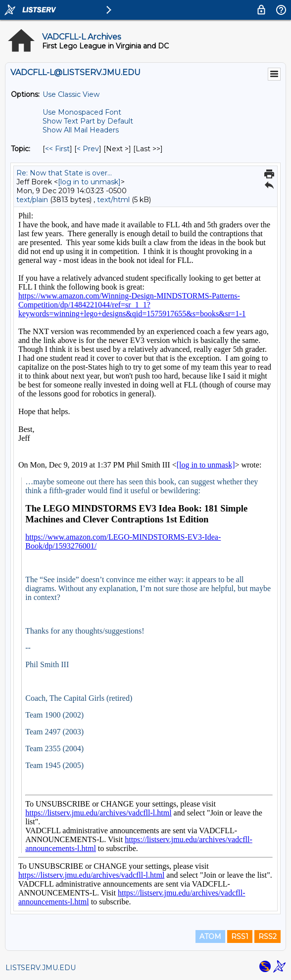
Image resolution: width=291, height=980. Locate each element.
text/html (113, 200)
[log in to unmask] (89, 182)
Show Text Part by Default (88, 121)
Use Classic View (71, 94)
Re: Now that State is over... (64, 173)
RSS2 (267, 937)
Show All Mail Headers (81, 130)
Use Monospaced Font (82, 112)
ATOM (210, 937)
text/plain (32, 200)
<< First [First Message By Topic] (57, 149)
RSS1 (240, 937)
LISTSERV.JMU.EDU (41, 968)
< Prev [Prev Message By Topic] (88, 149)
